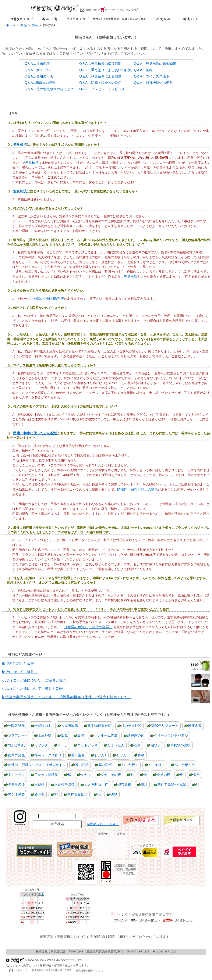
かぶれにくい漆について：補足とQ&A (32, 689)
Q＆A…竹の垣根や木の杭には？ (49, 89)
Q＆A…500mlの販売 (40, 83)
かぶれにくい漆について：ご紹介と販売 (34, 680)
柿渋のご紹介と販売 (18, 664)
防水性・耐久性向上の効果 (138, 489)
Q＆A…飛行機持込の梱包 (153, 83)
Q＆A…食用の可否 (39, 76)
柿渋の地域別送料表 (49, 299)
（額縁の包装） (76, 627)
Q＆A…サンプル (37, 70)
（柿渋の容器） (100, 627)
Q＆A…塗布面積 (37, 64)
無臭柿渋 (20, 145)
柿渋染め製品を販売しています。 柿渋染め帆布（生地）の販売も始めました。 (67, 697)
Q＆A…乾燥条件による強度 (100, 76)
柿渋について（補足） (20, 672)
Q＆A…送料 (143, 70)
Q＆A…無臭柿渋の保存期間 (100, 64)
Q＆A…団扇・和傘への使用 (100, 83)
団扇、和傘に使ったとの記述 (35, 433)
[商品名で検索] (57, 816)
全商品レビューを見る (103, 824)
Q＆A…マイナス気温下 (152, 76)
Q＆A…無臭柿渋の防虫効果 (155, 64)
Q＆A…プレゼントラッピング (102, 89)
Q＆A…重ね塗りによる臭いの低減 (105, 70)
